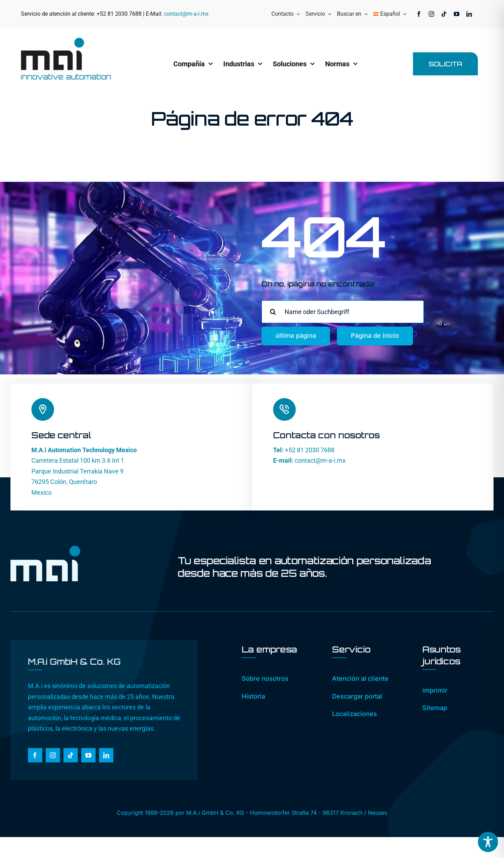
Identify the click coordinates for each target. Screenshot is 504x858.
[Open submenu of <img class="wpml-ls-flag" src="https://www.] (403, 14)
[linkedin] (469, 14)
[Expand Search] (364, 14)
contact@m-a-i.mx (186, 14)
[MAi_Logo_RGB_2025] (66, 41)
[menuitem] (387, 14)
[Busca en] (273, 312)
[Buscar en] (349, 14)
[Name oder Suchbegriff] (343, 312)
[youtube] (457, 14)
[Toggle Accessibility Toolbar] (488, 842)
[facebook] (419, 14)
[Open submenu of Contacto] (297, 14)
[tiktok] (444, 14)
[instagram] (431, 14)
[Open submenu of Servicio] (328, 14)
